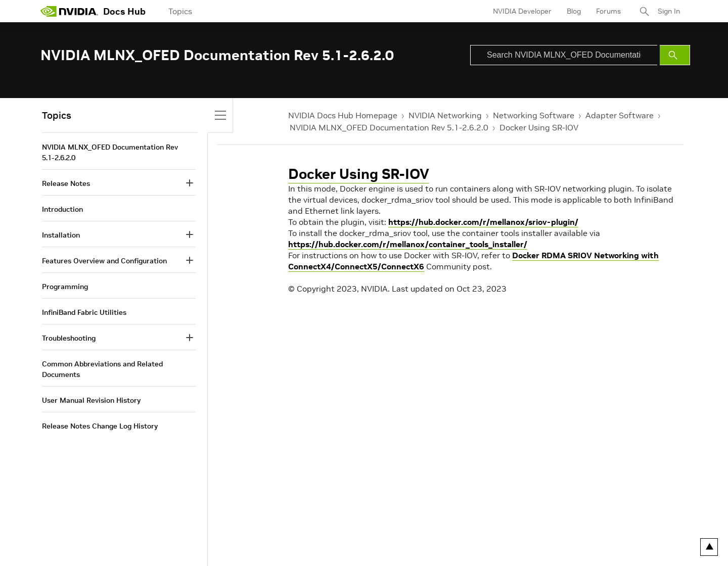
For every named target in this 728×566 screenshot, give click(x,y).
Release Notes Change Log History (100, 426)
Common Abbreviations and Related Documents (102, 369)
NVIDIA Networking (445, 115)
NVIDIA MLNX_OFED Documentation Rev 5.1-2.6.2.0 (389, 127)
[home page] (69, 11)
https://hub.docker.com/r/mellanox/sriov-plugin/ (483, 222)
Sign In (669, 11)
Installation (61, 235)
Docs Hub (124, 11)
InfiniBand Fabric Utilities (84, 312)
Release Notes (66, 183)
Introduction (62, 209)
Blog (574, 11)
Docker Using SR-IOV (539, 127)
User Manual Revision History (91, 400)
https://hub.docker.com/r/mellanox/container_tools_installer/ (408, 244)
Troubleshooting (69, 338)
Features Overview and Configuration (104, 261)
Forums (608, 11)
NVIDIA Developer (522, 11)
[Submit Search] (675, 55)
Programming (65, 287)
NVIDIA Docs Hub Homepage (343, 115)
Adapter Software (620, 115)
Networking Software (534, 115)
